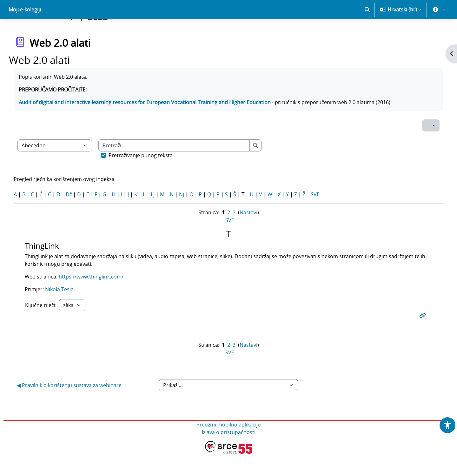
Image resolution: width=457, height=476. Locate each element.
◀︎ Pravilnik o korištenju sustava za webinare (78, 407)
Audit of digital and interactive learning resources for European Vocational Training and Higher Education (154, 124)
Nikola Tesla (68, 312)
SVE (324, 217)
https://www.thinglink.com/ (99, 299)
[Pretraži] (183, 168)
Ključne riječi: (49, 327)
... (424, 147)
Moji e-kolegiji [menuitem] (25, 32)
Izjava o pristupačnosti (229, 454)
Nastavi (248, 235)
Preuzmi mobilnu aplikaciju (229, 447)
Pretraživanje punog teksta (149, 178)
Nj (190, 217)
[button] (367, 32)
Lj (162, 217)
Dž (78, 217)
